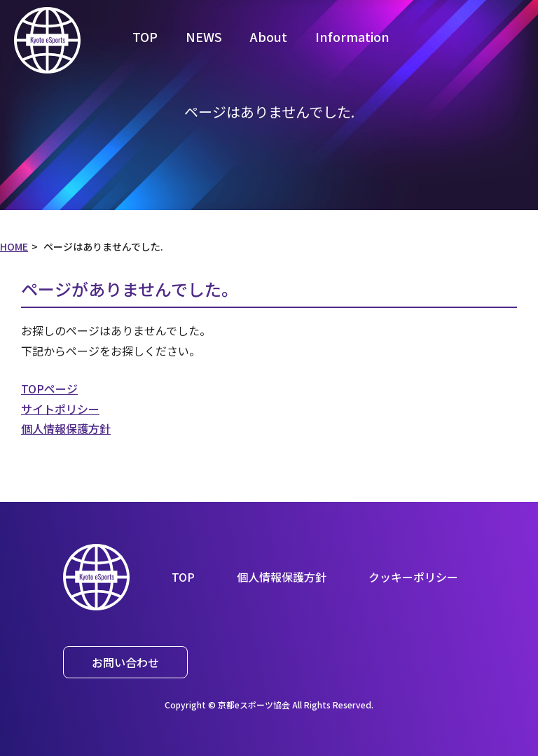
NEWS (204, 36)
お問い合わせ (125, 662)
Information (352, 36)
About (269, 36)
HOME (14, 246)
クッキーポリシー (413, 577)
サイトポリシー (60, 409)
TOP (145, 36)
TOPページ (49, 388)
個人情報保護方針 (66, 428)
